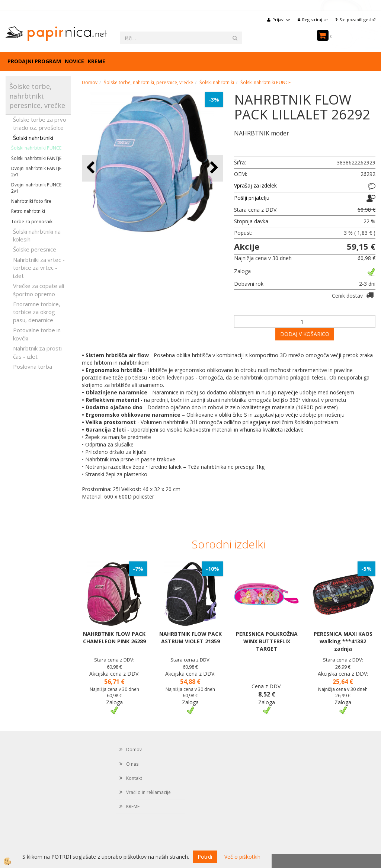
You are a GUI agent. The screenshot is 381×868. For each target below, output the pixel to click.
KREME (97, 61)
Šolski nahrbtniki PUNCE (36, 148)
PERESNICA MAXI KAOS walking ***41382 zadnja (343, 641)
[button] (213, 168)
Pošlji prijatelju (252, 198)
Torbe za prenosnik (32, 222)
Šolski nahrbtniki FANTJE (36, 158)
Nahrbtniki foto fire (31, 201)
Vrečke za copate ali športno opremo (39, 290)
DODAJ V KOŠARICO (305, 334)
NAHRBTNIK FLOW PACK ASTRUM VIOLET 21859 (190, 638)
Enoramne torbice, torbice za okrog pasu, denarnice (37, 312)
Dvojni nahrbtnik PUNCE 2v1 (36, 188)
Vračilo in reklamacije (148, 792)
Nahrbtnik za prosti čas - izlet (37, 352)
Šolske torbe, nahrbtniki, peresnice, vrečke (148, 82)
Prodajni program (34, 61)
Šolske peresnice (35, 249)
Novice (74, 61)
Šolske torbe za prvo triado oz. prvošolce (40, 123)
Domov (90, 82)
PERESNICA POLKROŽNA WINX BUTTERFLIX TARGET (267, 641)
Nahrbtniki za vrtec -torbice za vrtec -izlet (39, 268)
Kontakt (134, 778)
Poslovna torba (33, 366)
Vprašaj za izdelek (255, 185)
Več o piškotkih (242, 857)
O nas (132, 764)
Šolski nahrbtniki (33, 138)
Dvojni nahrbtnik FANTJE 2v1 (36, 172)
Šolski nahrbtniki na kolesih (37, 235)
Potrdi (205, 857)
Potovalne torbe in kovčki (37, 334)
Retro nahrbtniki (28, 211)
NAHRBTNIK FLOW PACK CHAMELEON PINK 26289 (114, 638)
